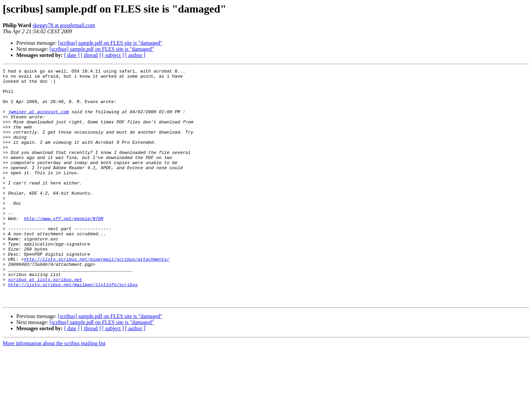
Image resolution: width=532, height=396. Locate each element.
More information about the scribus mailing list (54, 390)
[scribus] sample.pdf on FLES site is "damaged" (110, 43)
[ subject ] (113, 55)
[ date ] (72, 55)
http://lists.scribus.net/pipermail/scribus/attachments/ (97, 298)
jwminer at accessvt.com (39, 121)
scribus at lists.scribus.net (45, 322)
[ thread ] (91, 55)
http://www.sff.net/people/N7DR (63, 249)
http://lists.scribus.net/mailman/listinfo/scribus (73, 328)
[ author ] (135, 55)
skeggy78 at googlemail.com (64, 25)
